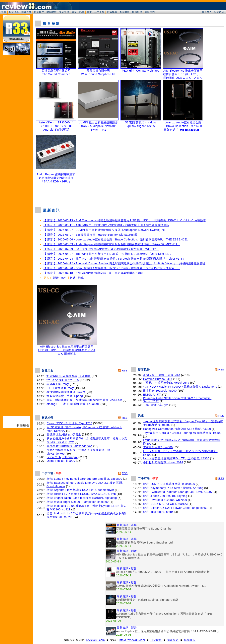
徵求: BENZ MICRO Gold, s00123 (165, 504)
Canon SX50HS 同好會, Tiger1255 (70, 423)
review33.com (96, 640)
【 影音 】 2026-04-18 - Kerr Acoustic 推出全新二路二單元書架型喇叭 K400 (93, 273)
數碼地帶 (51, 12)
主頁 (4, 12)
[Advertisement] (129, 194)
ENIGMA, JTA (152, 395)
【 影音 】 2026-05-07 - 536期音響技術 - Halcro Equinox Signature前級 (91, 235)
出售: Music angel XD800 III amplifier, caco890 (77, 502)
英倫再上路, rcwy (58, 384)
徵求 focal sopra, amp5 (158, 512)
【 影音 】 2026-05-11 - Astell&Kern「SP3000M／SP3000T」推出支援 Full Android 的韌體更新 (106, 225)
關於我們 (150, 12)
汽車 (82, 12)
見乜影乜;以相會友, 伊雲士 (64, 434)
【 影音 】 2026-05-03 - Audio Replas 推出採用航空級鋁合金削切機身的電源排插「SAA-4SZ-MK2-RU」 (112, 244)
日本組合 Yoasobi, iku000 (160, 391)
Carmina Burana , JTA (158, 379)
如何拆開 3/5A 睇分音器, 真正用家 (69, 376)
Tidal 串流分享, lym (156, 405)
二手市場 (99, 12)
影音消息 (14, 12)
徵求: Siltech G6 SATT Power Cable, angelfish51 (175, 508)
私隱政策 (190, 640)
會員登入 (207, 12)
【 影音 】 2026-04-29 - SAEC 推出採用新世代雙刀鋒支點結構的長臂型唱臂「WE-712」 (101, 249)
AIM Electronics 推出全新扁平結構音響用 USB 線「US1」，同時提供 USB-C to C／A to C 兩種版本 (67, 349)
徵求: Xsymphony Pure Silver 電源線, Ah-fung (173, 488)
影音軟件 (39, 12)
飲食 (89, 12)
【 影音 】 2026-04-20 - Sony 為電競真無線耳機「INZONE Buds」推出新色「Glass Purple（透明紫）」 (112, 268)
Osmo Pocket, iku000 (61, 461)
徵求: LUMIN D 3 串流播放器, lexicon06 (169, 484)
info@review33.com (132, 640)
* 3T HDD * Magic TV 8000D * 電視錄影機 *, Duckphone (180, 387)
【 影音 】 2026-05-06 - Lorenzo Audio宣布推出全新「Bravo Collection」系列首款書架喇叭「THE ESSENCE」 (117, 239)
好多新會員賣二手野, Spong (65, 396)
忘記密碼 (219, 12)
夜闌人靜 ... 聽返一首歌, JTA (162, 375)
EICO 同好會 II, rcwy (60, 388)
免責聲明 (173, 640)
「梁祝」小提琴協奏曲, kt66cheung (166, 383)
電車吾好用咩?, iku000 (158, 447)
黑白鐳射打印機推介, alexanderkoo (70, 446)
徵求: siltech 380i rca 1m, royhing (165, 496)
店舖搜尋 (112, 12)
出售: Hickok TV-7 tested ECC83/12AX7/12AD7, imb (81, 494)
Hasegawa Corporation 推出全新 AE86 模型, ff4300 (177, 429)
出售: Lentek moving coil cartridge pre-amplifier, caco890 (84, 479)
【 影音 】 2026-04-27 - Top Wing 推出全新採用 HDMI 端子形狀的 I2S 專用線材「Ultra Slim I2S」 (108, 254)
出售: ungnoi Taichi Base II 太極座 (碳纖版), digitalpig (82, 498)
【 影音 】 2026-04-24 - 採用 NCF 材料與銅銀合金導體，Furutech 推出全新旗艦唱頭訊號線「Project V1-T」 (114, 259)
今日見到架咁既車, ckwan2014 (163, 462)
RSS (125, 371)
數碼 (73, 278)
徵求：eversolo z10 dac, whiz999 (165, 500)
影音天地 (26, 12)
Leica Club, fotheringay (62, 457)
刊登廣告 (156, 640)
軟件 (64, 278)
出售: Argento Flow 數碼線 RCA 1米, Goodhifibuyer (80, 490)
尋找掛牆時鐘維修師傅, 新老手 (66, 392)
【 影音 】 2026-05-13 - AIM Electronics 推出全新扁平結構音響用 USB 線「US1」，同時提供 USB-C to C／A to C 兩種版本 (125, 220)
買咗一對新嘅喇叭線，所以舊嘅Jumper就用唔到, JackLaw (84, 400)
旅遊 (74, 12)
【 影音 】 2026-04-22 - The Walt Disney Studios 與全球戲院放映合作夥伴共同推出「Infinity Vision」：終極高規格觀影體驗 (124, 263)
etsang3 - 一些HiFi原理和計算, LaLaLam (73, 404)
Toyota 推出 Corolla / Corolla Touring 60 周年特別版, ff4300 (182, 433)
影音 (56, 278)
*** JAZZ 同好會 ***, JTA (63, 380)
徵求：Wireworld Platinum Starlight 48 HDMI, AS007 (178, 492)
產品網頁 (124, 12)
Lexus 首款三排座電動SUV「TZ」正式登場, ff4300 (176, 458)
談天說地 (64, 12)
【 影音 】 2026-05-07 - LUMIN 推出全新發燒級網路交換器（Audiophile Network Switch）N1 (105, 230)
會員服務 (137, 12)
